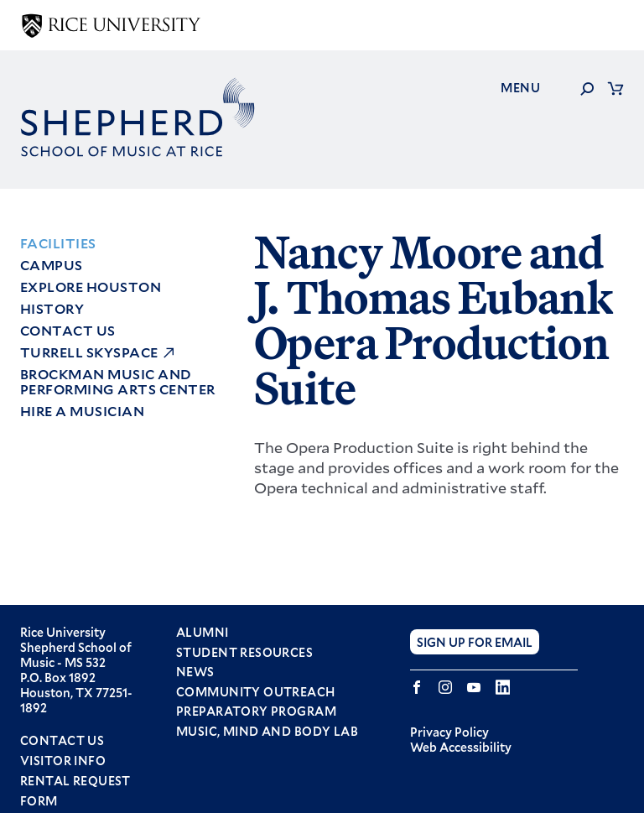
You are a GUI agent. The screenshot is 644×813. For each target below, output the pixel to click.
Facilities (58, 243)
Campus (52, 265)
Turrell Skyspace (89, 352)
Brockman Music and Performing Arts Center (118, 381)
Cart (615, 88)
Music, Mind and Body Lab (267, 732)
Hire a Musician (82, 411)
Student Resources (244, 653)
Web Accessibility (461, 747)
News (195, 672)
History (52, 308)
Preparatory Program (256, 711)
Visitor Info (63, 761)
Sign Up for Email (475, 641)
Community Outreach (256, 692)
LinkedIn (503, 687)
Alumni (203, 633)
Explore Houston (91, 287)
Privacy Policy (449, 732)
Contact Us (68, 330)
